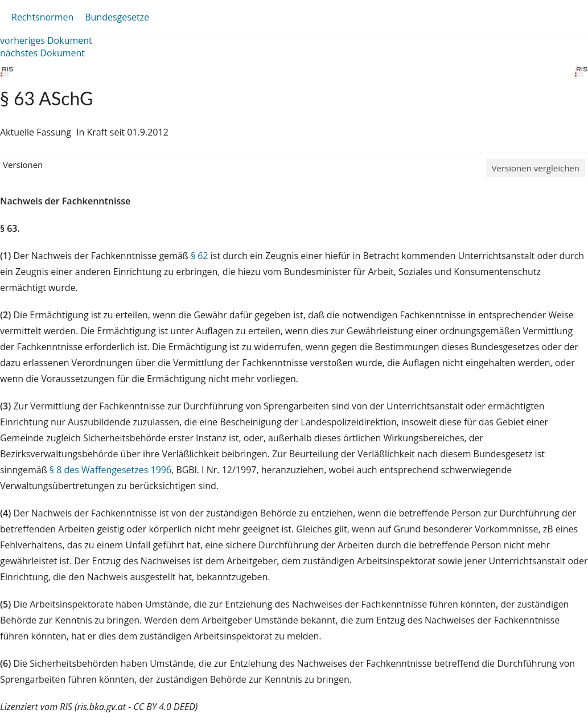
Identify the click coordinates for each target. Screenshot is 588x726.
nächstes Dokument (42, 53)
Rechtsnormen (42, 17)
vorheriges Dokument (46, 40)
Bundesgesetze (117, 17)
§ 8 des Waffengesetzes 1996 (110, 470)
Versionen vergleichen (536, 168)
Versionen (23, 165)
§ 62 (200, 256)
